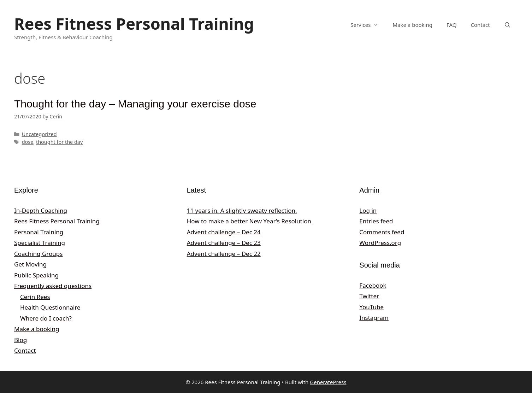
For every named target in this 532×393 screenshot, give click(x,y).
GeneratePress (328, 382)
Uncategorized (39, 134)
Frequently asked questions (53, 286)
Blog (20, 340)
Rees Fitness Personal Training (134, 24)
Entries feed (376, 221)
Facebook (373, 285)
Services (368, 25)
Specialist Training (40, 243)
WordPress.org (380, 243)
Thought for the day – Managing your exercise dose (135, 104)
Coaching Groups (38, 254)
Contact (480, 25)
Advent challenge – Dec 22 (224, 254)
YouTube (371, 307)
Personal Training (39, 232)
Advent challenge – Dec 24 (224, 232)
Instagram (374, 318)
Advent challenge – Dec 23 (224, 243)
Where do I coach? (46, 318)
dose (28, 142)
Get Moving (30, 264)
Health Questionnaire (50, 307)
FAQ (452, 25)
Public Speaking (36, 275)
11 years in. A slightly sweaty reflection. (242, 210)
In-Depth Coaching (41, 210)
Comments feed (382, 232)
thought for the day (59, 142)
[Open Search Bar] (507, 25)
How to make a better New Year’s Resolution (249, 221)
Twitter (369, 296)
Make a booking (412, 25)
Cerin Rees (35, 297)
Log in (368, 210)
